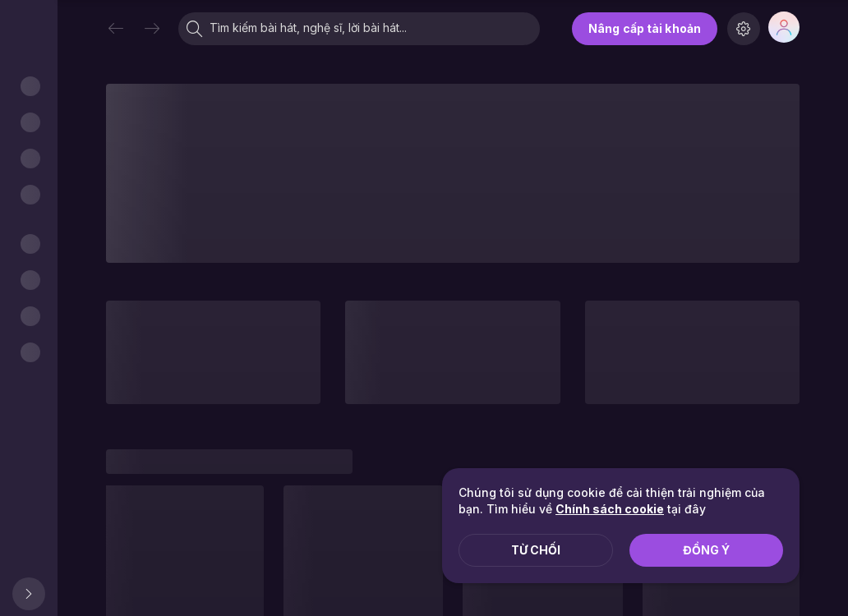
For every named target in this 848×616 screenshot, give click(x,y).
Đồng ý (706, 550)
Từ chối (536, 550)
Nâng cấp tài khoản (645, 28)
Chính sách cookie (610, 509)
